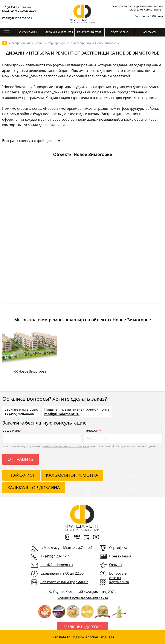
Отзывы (116, 565)
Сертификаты (120, 548)
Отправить (21, 459)
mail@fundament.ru (18, 18)
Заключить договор (82, 627)
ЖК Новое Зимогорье (30, 371)
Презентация (120, 556)
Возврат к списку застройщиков (29, 141)
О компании (29, 32)
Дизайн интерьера (59, 32)
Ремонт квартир (89, 32)
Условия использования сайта (83, 598)
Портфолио (120, 32)
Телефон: (123, 435)
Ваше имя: (42, 435)
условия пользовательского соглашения (65, 446)
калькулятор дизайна (34, 488)
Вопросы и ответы (118, 576)
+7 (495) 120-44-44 (17, 7)
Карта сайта (119, 582)
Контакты (150, 32)
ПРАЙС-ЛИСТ (21, 475)
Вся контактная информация (64, 582)
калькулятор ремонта (72, 475)
